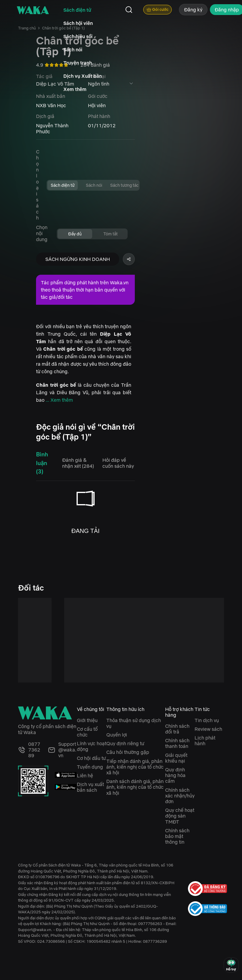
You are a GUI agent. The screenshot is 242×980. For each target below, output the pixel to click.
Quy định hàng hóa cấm (175, 775)
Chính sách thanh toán (177, 743)
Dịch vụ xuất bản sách (90, 787)
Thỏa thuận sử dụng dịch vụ (134, 723)
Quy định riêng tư (125, 743)
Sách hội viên (78, 23)
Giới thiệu (87, 720)
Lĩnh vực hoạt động (92, 746)
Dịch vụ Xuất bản (83, 76)
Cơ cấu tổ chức (87, 732)
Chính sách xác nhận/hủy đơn (180, 796)
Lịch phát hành (205, 741)
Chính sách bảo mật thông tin (177, 836)
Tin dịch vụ (207, 720)
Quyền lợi (117, 735)
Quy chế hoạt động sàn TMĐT (180, 816)
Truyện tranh (78, 63)
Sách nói (73, 50)
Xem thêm (75, 89)
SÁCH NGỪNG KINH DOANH (78, 259)
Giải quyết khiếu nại (176, 758)
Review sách (208, 729)
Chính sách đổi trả (177, 729)
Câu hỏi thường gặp (128, 752)
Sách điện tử (77, 10)
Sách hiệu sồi (78, 36)
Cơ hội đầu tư (91, 758)
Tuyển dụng (90, 767)
